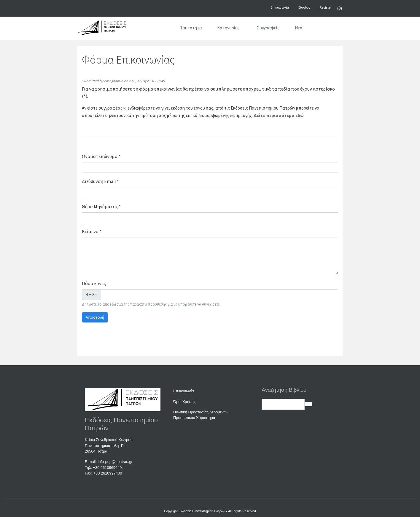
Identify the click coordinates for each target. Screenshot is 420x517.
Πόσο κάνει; (94, 283)
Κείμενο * (92, 231)
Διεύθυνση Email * (100, 181)
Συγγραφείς (268, 28)
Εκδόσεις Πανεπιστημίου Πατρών (202, 511)
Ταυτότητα (191, 28)
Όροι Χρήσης (184, 402)
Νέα (299, 28)
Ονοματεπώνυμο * (101, 156)
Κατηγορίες (228, 28)
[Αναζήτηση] (318, 29)
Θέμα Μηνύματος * (101, 206)
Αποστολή (95, 317)
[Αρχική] (164, 29)
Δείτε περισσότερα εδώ (279, 115)
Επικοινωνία (184, 391)
